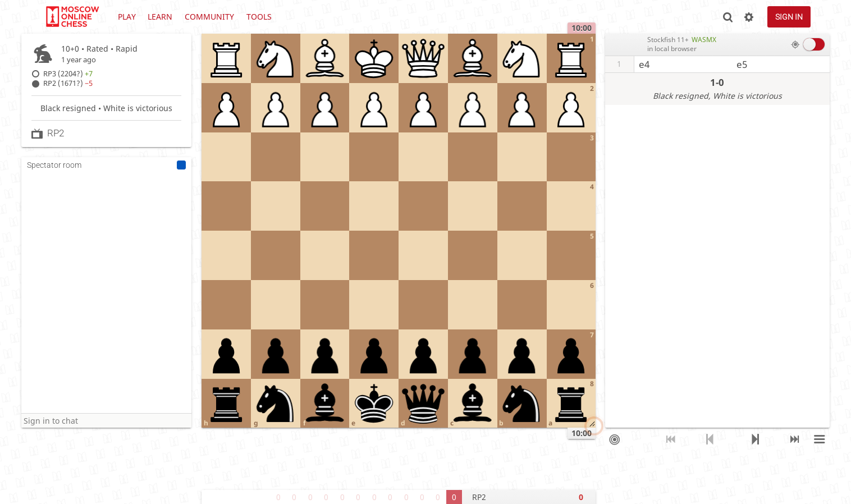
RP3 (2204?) (68, 74)
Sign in (789, 17)
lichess (72, 17)
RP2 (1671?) (68, 83)
